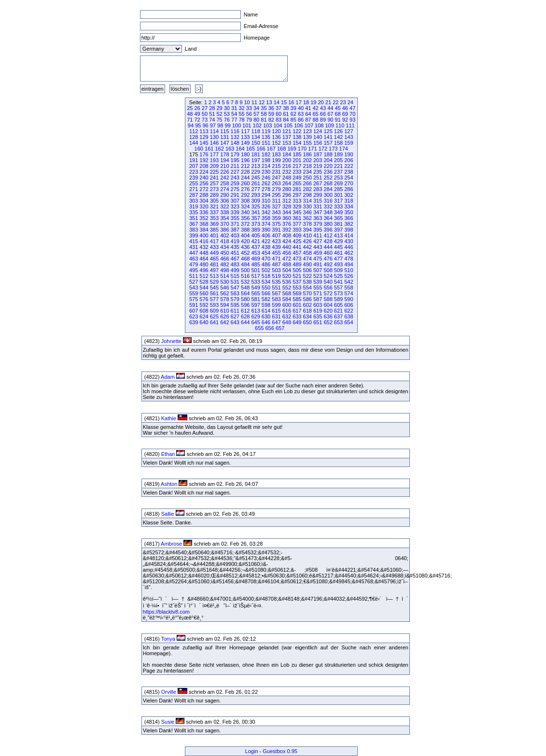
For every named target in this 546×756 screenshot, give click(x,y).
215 (276, 166)
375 (276, 224)
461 (338, 253)
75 (219, 120)
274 (224, 189)
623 (194, 316)
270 (349, 183)
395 (318, 230)
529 (214, 282)
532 (245, 282)
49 (197, 114)
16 (291, 102)
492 (328, 264)
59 (271, 114)
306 (224, 201)
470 (266, 259)
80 (256, 120)
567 (276, 293)
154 (297, 143)
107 (309, 125)
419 (235, 241)
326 (266, 206)
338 (224, 212)
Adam (168, 377)
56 (249, 114)
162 (219, 149)
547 (235, 288)
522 (308, 276)
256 (204, 183)
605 (338, 305)
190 (349, 154)
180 (245, 154)
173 (333, 149)
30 (227, 108)
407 (276, 235)
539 (318, 282)
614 (266, 311)
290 (224, 195)
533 (255, 282)
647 (276, 322)
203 (318, 160)
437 (255, 247)
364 (328, 218)
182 (266, 154)
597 (255, 305)
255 (194, 183)
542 (349, 282)
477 (338, 259)
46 (345, 108)
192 (204, 160)
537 (297, 282)
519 (276, 276)
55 (241, 114)
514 (224, 276)
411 (318, 235)
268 (328, 183)
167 (271, 149)
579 (235, 299)
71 (190, 120)
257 (214, 183)
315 (318, 201)
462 (349, 253)
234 (308, 172)
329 (297, 206)
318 (349, 201)
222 (349, 166)
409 (297, 235)
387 (235, 230)
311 (276, 201)
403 (235, 235)
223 (194, 172)
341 (255, 212)
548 (245, 288)
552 (287, 288)
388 (245, 230)
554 (308, 288)
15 (284, 102)
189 (338, 154)
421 (255, 241)
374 (266, 224)
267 (318, 183)
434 (224, 247)
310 (266, 201)
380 (328, 224)
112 (194, 131)
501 (255, 270)
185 (297, 154)
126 (338, 131)
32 (241, 108)
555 (318, 288)
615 (276, 311)
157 (328, 143)
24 (350, 102)
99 (227, 125)
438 (266, 247)
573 (338, 293)
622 (349, 311)
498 (224, 270)
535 (276, 282)
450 (224, 253)
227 (235, 172)
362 (308, 218)
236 (328, 172)
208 (204, 166)
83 (279, 120)
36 (271, 108)
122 (297, 131)
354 (224, 218)
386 (224, 230)
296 (287, 195)
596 (245, 305)
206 (349, 160)
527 (194, 282)
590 (349, 299)
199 (276, 160)
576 (204, 299)
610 (224, 311)
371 (235, 224)
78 (241, 120)
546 (224, 288)
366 (349, 218)
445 (338, 247)
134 (255, 137)
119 (266, 131)
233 (297, 172)
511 (194, 276)
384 (204, 230)
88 (316, 120)
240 (204, 178)
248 (287, 178)
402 (224, 235)
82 (271, 120)
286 (349, 189)
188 (328, 154)
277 (255, 189)
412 (328, 235)
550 (266, 288)
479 (194, 264)
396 (328, 230)
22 (336, 102)
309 (255, 201)
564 (245, 293)
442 (308, 247)
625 (214, 316)
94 (191, 125)
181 (255, 154)
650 (308, 322)
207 (194, 166)
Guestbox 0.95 (280, 751)
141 (328, 137)
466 (224, 259)
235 (318, 172)
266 (308, 183)
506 (308, 270)
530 (224, 282)
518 (266, 276)
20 (321, 102)
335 (194, 212)
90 (330, 120)
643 (235, 322)
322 (224, 206)
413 (338, 235)
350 (349, 212)
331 (318, 206)
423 (276, 241)
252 (328, 178)
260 (245, 183)
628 (245, 316)
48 (190, 114)
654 (349, 322)
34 (256, 108)
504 (287, 270)
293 (255, 195)
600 (287, 305)
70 (352, 114)
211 (235, 166)
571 (318, 293)
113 (204, 131)
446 (349, 247)
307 (235, 201)
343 (276, 212)
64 (308, 114)
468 (245, 259)
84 (286, 120)
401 (214, 235)
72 (197, 120)
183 (276, 154)
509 (338, 270)
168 (281, 149)
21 (328, 102)
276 (245, 189)
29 (219, 108)
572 (328, 293)
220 (328, 166)
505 (297, 270)
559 (194, 293)
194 (224, 160)
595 (235, 305)
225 (214, 172)
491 (318, 264)
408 (287, 235)
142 (338, 137)
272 (204, 189)
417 (214, 241)
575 (194, 299)
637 (338, 316)
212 (245, 166)
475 (318, 259)
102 (257, 125)
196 (245, 160)
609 (214, 311)
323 (235, 206)
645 (255, 322)
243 (235, 178)
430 (349, 241)
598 (266, 305)
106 (298, 125)
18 (306, 102)
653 (338, 322)
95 (198, 125)
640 (204, 322)
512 (204, 276)
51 (212, 114)
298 (308, 195)
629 (255, 316)
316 (328, 201)
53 (227, 114)
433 (214, 247)
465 (214, 259)
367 (194, 224)
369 (214, 224)
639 (194, 322)
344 (287, 212)
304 (204, 201)
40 (301, 108)
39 (294, 108)
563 (235, 293)
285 (338, 189)
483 (235, 264)
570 (308, 293)
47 (352, 108)
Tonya (168, 639)
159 (349, 143)
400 (204, 235)
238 (349, 172)
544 (204, 288)
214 (266, 166)
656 (270, 328)
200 (287, 160)
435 (235, 247)
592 (204, 305)
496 (204, 270)
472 (287, 259)
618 (308, 311)
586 (308, 299)
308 (245, 201)
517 (255, 276)
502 (266, 270)
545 (214, 288)
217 (297, 166)
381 (338, 224)
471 (276, 259)
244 (245, 178)
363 (318, 218)
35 (264, 108)
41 (308, 108)
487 (276, 264)
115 (224, 131)
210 (224, 166)
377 (297, 224)
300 (328, 195)
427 (318, 241)
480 (204, 264)
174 (344, 149)
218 (308, 166)
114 (214, 131)
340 (245, 212)
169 (292, 149)
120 (276, 131)
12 (262, 102)
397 (338, 230)
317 (338, 201)
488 (287, 264)
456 (287, 253)
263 (276, 183)
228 (245, 172)
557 (338, 288)
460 (328, 253)
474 (308, 259)
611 (235, 311)
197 (255, 160)
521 (297, 276)
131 (224, 137)
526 (349, 276)
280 (287, 189)
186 (308, 154)
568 (287, 293)
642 (224, 322)
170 (302, 149)
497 (214, 270)
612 (245, 311)
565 (255, 293)
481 (214, 264)
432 (204, 247)
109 (329, 125)
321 (214, 206)
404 (245, 235)
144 (194, 143)
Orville (169, 692)
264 (287, 183)
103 (267, 125)
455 (276, 253)
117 (245, 131)
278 (266, 189)
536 (287, 282)
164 (240, 149)
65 (316, 114)
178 (224, 154)
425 (297, 241)
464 (204, 259)
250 (308, 178)
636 (328, 316)
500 (245, 270)
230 (266, 172)
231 (276, 172)
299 (318, 195)
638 (349, 316)
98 (220, 125)
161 (209, 149)
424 (287, 241)
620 (328, 311)
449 (214, 253)
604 (328, 305)
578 (224, 299)
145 (204, 143)
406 (266, 235)
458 (308, 253)
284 (328, 189)
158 (338, 143)
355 (235, 218)
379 (318, 224)
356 (245, 218)
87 (308, 120)
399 (194, 235)
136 (276, 137)
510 (349, 270)
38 (286, 108)
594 (224, 305)
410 (308, 235)
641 (214, 322)
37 (279, 108)
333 (338, 206)
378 (308, 224)
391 (276, 230)
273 (214, 189)
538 (308, 282)
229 (255, 172)
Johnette (171, 341)
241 (214, 178)
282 (308, 189)
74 (212, 120)
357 (255, 218)
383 (194, 230)
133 (245, 137)
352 (204, 218)
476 (328, 259)
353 (214, 218)
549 (255, 288)
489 (297, 264)
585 (297, 299)
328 (287, 206)
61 (286, 114)
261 (255, 183)
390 (266, 230)
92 (345, 120)
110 (340, 125)
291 (235, 195)
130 (214, 137)
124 (318, 131)
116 (235, 131)
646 (266, 322)
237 (338, 172)
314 (308, 201)
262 (266, 183)
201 (297, 160)
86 (301, 120)
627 (235, 316)
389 (255, 230)
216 (287, 166)
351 (194, 218)
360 (287, 218)
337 (214, 212)
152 (276, 143)
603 (318, 305)
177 (214, 154)
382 (349, 224)
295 (276, 195)
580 (245, 299)
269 (338, 183)
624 (204, 316)
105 (288, 125)
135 (266, 137)
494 (349, 264)
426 (308, 241)
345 (297, 212)
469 (255, 259)
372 (245, 224)
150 (255, 143)
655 (259, 328)
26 (197, 108)
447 (194, 253)
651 (318, 322)
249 (297, 178)
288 (204, 195)
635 (318, 316)
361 (297, 218)
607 (194, 311)
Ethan (168, 454)
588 (328, 299)
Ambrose (171, 544)
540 (328, 282)
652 (328, 322)
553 (297, 288)
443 (318, 247)
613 (255, 311)
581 (255, 299)
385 (214, 230)
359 (276, 218)
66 (323, 114)
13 (269, 102)
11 (254, 102)
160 (199, 149)
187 (318, 154)
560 (204, 293)
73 (205, 120)
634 (308, 316)
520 (287, 276)
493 (338, 264)
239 (194, 178)
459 (318, 253)
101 (247, 125)
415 (194, 241)
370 (224, 224)
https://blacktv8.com (166, 612)
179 (235, 154)
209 (214, 166)
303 (194, 201)
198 (266, 160)
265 (297, 183)
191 (194, 160)
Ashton (169, 484)
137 (287, 137)
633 (297, 316)
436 (245, 247)
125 (328, 131)
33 (249, 108)
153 (287, 143)
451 (235, 253)
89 (323, 120)
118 (255, 131)
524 (328, 276)
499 (235, 270)
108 (319, 125)
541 (338, 282)
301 (338, 195)
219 (318, 166)
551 (276, 288)
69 (345, 114)
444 (328, 247)
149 (245, 143)
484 (245, 264)
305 (214, 201)
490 (308, 264)
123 (308, 131)
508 (328, 270)
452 (245, 253)
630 (266, 316)
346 (308, 212)
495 (194, 270)
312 (287, 201)
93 (352, 120)
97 (213, 125)
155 (308, 143)
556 (328, 288)
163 (230, 149)
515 (235, 276)
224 (204, 172)
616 (287, 311)
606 (349, 305)
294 (266, 195)
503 (276, 270)
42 (316, 108)
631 (276, 316)
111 (350, 125)
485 (255, 264)
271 (194, 189)
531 (235, 282)
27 (205, 108)
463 (194, 259)
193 (214, 160)
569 (297, 293)
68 (337, 114)
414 (349, 235)
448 (204, 253)
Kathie (169, 418)
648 (287, 322)
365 (338, 218)
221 (338, 166)
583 (276, 299)
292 (245, 195)
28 (212, 108)
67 (330, 114)
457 (297, 253)
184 (287, 154)
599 (276, 305)
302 (349, 195)
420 (245, 241)
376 (287, 224)
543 (194, 288)
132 (235, 137)
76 (227, 120)
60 (279, 114)
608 (204, 311)
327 (276, 206)
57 (256, 114)
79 (249, 120)
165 (251, 149)
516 (245, 276)
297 (297, 195)
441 (297, 247)
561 (214, 293)
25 (190, 108)
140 (318, 137)
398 (349, 230)
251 (318, 178)
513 (214, 276)
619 (318, 311)
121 (287, 131)
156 (318, 143)
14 (277, 102)
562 (224, 293)
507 (318, 270)
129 (204, 137)
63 (301, 114)
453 (255, 253)
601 (297, 305)
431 (194, 247)
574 (349, 293)
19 (313, 102)
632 (287, 316)
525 (338, 276)
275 (235, 189)
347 (318, 212)
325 (255, 206)
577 (214, 299)
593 (214, 305)
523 (318, 276)
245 (255, 178)
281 (297, 189)
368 (204, 224)
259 (235, 183)
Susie (168, 722)
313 (297, 201)
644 (245, 322)
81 (264, 120)
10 (247, 102)
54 (234, 114)
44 (330, 108)
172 (323, 149)
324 (245, 206)
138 (297, 137)
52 (219, 114)
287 (194, 195)
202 (308, 160)
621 (338, 311)
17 (299, 102)
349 (338, 212)
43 (323, 108)
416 (204, 241)
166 (261, 149)
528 (204, 282)
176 (204, 154)
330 (308, 206)
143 (349, 137)
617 (297, 311)
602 (308, 305)
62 (294, 114)
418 (224, 241)
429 (338, 241)
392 (287, 230)
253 (338, 178)
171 (312, 149)
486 (266, 264)
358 (266, 218)
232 (287, 172)
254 (349, 178)
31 (234, 108)
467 (235, 259)
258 (224, 183)
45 (337, 108)
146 (214, 143)
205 (338, 160)
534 (266, 282)
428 (328, 241)
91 (337, 120)
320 (204, 206)
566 (266, 293)
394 (308, 230)
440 (287, 247)
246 (266, 178)
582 (266, 299)
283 (318, 189)
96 (205, 125)
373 (255, 224)
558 (349, 288)
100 (237, 125)
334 (349, 206)
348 (328, 212)
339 (235, 212)
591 (194, 305)
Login (252, 751)
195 (235, 160)
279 (276, 189)
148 (235, 143)
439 (276, 247)
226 (224, 172)
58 (264, 114)
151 (266, 143)
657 (280, 328)
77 (234, 120)
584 (287, 299)
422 (266, 241)
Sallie (168, 514)
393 (297, 230)
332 (328, 206)
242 (224, 178)
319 (194, 206)
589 (338, 299)
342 (266, 212)
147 (224, 143)
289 (214, 195)
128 (194, 137)
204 (328, 160)
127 (349, 131)
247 (276, 178)
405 (255, 235)
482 (224, 264)
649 (297, 322)
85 (294, 120)
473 (297, 259)
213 (255, 166)
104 (278, 125)
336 (204, 212)
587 (318, 299)
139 (308, 137)
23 (343, 102)
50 (205, 114)
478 (349, 259)
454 (266, 253)
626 (224, 316)
